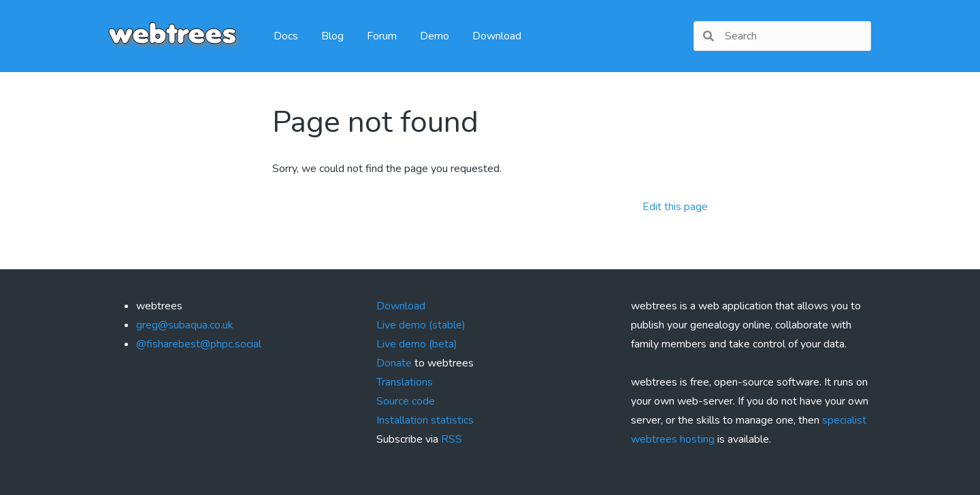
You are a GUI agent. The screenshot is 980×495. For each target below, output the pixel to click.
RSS (452, 439)
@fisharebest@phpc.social (199, 344)
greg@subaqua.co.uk (185, 325)
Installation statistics (425, 420)
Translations (405, 382)
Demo (435, 36)
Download (497, 36)
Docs (286, 36)
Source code (406, 401)
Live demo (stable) (421, 325)
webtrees (173, 36)
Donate (394, 363)
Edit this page (675, 207)
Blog (332, 36)
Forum (382, 36)
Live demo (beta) (417, 344)
